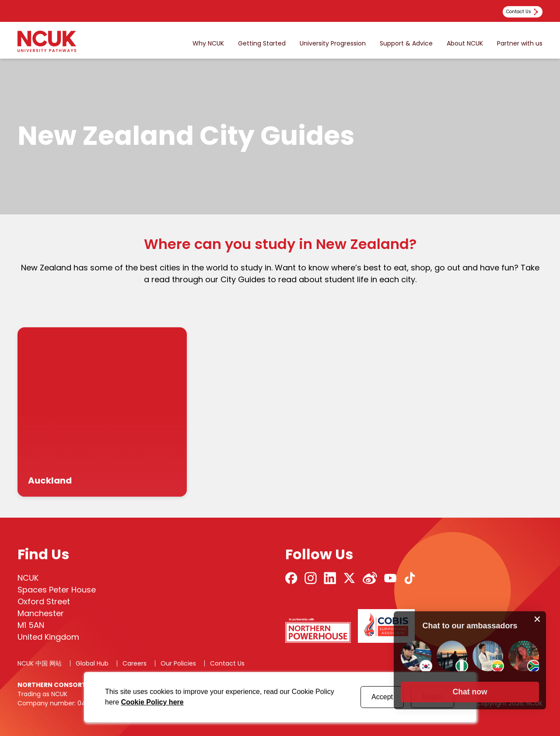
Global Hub (92, 663)
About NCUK (465, 44)
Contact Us (227, 663)
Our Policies (178, 663)
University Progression (333, 44)
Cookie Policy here (152, 702)
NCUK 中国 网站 (40, 663)
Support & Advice (406, 44)
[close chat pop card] (537, 618)
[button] (470, 691)
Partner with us (520, 44)
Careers (135, 663)
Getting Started (262, 44)
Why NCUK (208, 44)
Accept (382, 697)
